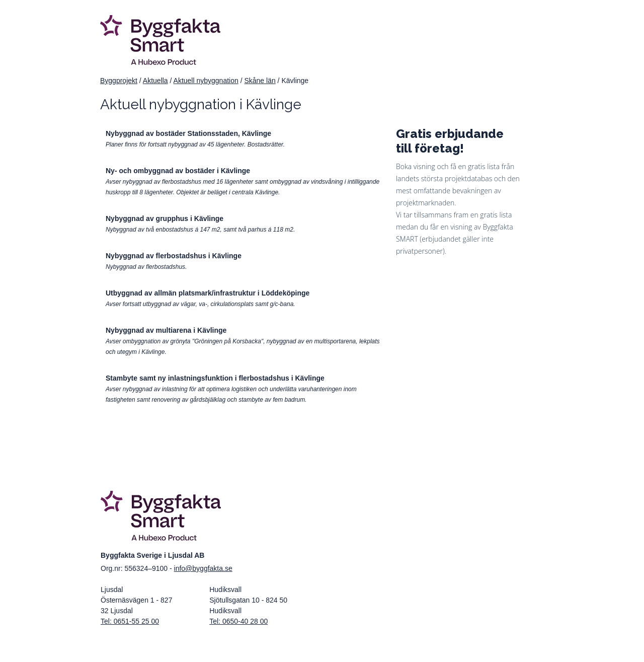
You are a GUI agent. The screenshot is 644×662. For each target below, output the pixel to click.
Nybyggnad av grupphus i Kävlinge (165, 218)
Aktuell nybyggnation (206, 81)
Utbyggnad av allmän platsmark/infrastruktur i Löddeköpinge (208, 293)
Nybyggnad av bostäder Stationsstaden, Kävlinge (188, 133)
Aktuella (155, 81)
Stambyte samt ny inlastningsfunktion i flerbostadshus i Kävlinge (215, 378)
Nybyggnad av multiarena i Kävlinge (166, 330)
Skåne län (260, 81)
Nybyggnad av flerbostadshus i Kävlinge (174, 256)
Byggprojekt (119, 81)
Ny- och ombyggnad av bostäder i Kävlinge (178, 171)
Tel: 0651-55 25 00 (130, 621)
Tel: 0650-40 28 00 (238, 621)
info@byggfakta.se (203, 568)
